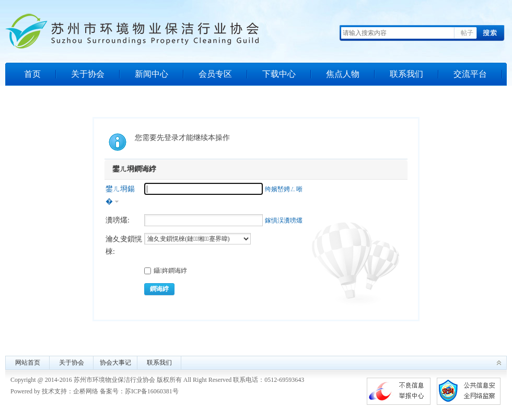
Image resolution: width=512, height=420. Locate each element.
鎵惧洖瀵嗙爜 (284, 220)
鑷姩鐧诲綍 (166, 271)
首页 (32, 74)
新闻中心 (152, 74)
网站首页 (28, 363)
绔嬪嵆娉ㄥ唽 (284, 189)
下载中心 (279, 74)
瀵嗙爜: (118, 220)
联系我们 (406, 74)
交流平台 (470, 74)
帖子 (467, 33)
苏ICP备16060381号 (152, 391)
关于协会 (88, 74)
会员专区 (215, 74)
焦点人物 (343, 74)
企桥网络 (86, 391)
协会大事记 (115, 363)
